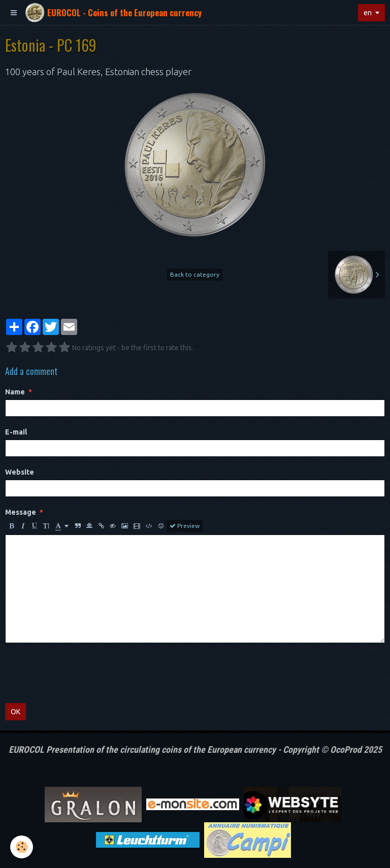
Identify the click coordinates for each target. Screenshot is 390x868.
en (368, 13)
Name (15, 392)
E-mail (16, 432)
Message (21, 512)
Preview (185, 526)
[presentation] (82, 673)
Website (20, 472)
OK (15, 712)
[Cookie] (22, 847)
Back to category (195, 274)
